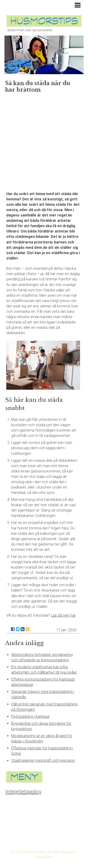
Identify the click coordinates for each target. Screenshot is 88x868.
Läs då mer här (63, 615)
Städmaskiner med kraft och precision (43, 760)
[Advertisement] (44, 141)
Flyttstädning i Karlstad (30, 717)
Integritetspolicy (23, 792)
